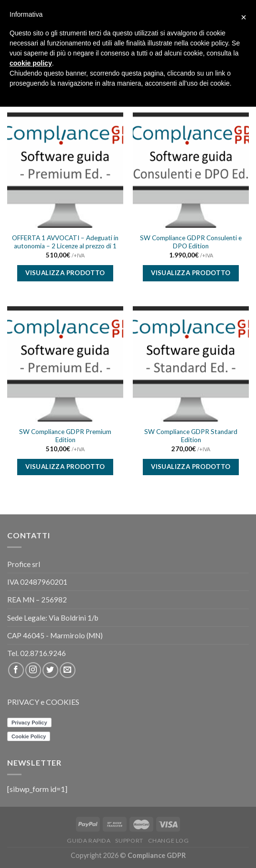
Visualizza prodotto (65, 273)
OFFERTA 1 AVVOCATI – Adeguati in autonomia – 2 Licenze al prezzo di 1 (65, 242)
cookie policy (31, 63)
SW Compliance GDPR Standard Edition (191, 436)
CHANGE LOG (169, 840)
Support (129, 840)
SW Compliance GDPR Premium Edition (65, 436)
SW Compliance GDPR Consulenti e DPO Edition (191, 242)
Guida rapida (89, 840)
